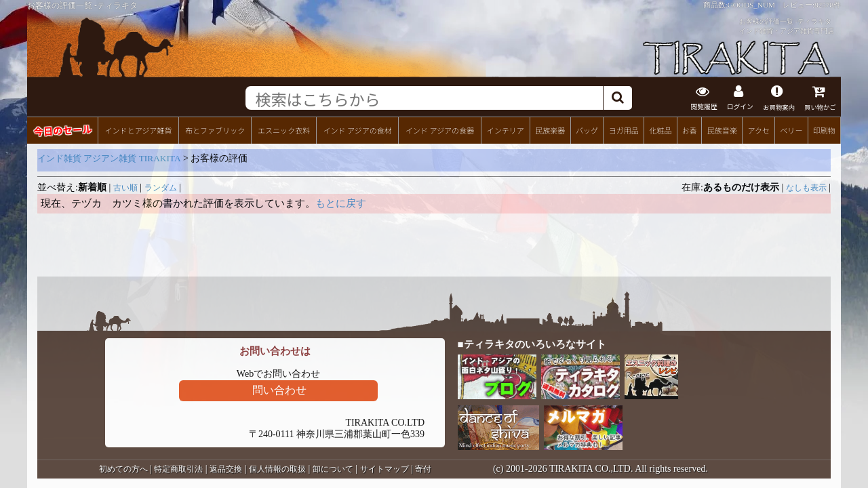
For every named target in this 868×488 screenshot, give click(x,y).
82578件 (828, 5)
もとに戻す (341, 203)
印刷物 (824, 129)
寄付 (423, 468)
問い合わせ (279, 389)
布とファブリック (215, 129)
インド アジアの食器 (440, 129)
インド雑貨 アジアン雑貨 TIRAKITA (109, 158)
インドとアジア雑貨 (138, 129)
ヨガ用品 (624, 129)
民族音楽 (722, 129)
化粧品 (660, 129)
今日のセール (62, 129)
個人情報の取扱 (277, 468)
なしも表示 (806, 187)
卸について (333, 468)
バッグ (587, 129)
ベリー (791, 129)
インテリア (506, 129)
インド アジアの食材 (357, 129)
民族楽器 (550, 129)
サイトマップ (384, 468)
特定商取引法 (178, 468)
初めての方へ (123, 468)
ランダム (161, 187)
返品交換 (226, 468)
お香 (689, 129)
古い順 (125, 187)
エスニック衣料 (284, 129)
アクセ (759, 129)
